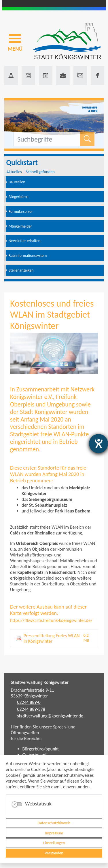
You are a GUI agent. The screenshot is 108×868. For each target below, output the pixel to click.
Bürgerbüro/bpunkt (41, 749)
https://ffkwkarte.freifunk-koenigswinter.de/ (51, 620)
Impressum (54, 833)
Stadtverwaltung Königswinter (40, 682)
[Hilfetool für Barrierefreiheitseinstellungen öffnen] (98, 444)
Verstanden (54, 853)
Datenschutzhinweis (54, 823)
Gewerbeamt (35, 755)
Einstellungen (54, 843)
